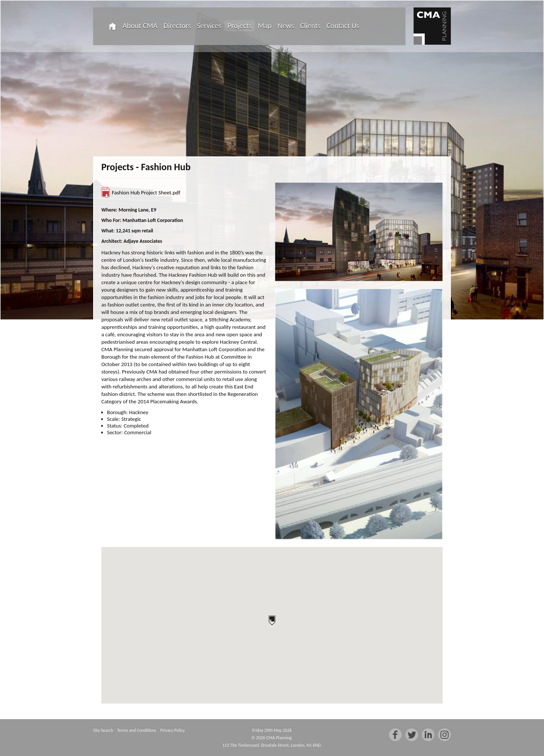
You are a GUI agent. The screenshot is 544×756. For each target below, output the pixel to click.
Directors (177, 26)
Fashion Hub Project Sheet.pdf (146, 193)
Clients (311, 26)
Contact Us (343, 26)
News (286, 26)
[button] (272, 620)
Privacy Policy (173, 730)
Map (265, 26)
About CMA (140, 26)
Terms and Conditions (137, 730)
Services (209, 26)
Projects (239, 26)
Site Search (103, 730)
